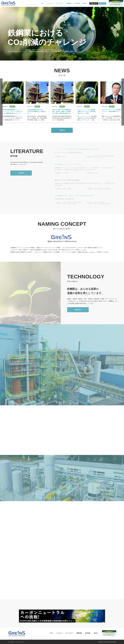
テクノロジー (60, 3)
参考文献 (77, 3)
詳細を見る (78, 310)
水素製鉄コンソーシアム (9, 3)
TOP (42, 3)
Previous (1, 102)
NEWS (85, 3)
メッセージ (50, 3)
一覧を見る (62, 130)
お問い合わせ (94, 3)
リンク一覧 (11, 642)
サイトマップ (20, 642)
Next (123, 102)
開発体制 (69, 3)
